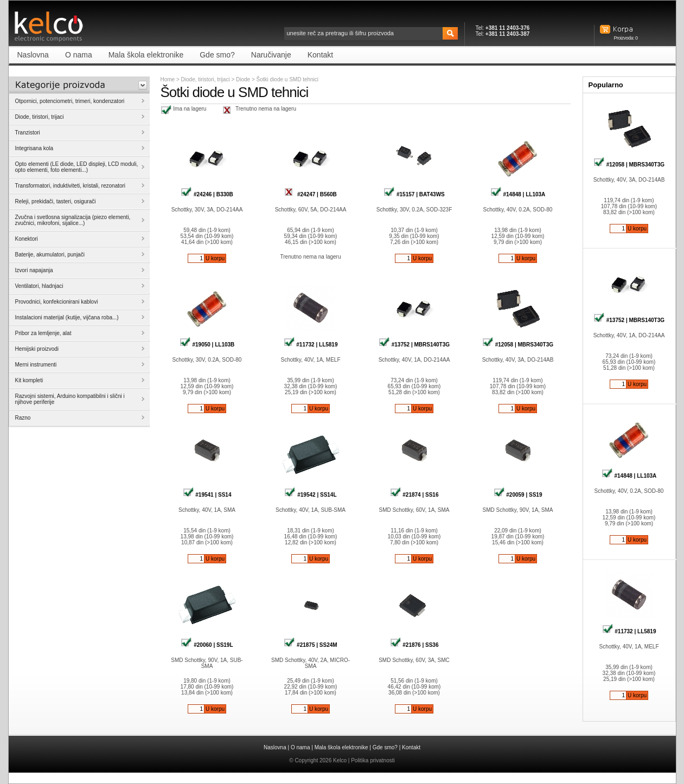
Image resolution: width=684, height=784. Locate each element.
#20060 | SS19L (207, 645)
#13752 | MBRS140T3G (414, 345)
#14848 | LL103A (518, 194)
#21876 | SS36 (414, 645)
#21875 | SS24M (310, 645)
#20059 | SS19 (518, 495)
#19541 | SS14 (207, 495)
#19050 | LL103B (207, 345)
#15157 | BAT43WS (414, 194)
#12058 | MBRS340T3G (518, 345)
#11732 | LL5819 (311, 345)
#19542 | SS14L (310, 495)
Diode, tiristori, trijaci (206, 79)
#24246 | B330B (207, 194)
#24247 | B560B (311, 194)
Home (168, 79)
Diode (244, 79)
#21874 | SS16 (414, 495)
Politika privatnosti (373, 760)
